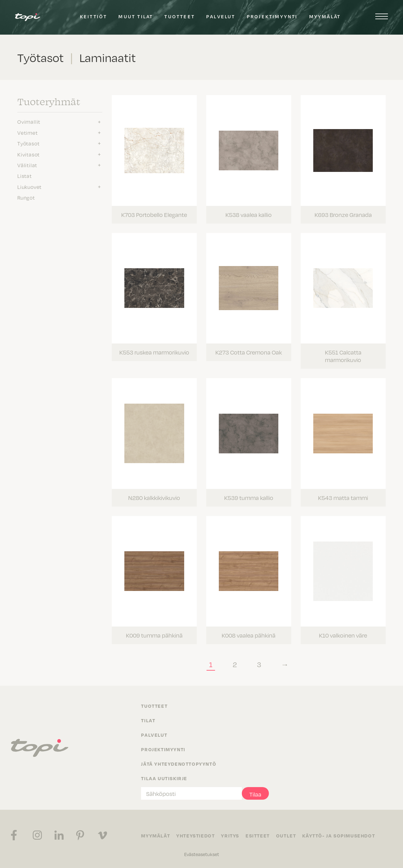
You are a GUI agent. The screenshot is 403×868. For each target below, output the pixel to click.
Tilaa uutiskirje (164, 778)
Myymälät (325, 16)
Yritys (230, 836)
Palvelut (221, 16)
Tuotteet (180, 16)
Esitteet (258, 836)
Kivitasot (28, 154)
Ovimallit (29, 122)
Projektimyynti (272, 16)
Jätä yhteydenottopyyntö (179, 764)
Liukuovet (29, 187)
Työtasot (28, 143)
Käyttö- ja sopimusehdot (339, 836)
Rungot (26, 197)
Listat (25, 176)
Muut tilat (136, 16)
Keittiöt (94, 16)
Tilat (148, 720)
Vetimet (28, 133)
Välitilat (27, 165)
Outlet (286, 836)
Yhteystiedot (196, 836)
